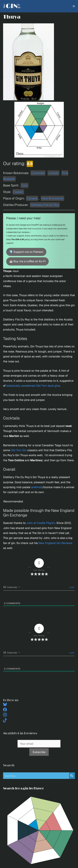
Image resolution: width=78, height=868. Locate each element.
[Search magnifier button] (72, 776)
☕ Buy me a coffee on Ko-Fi (27, 261)
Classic (18, 192)
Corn (25, 185)
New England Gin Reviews (55, 543)
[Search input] (36, 776)
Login (71, 587)
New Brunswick (52, 198)
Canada (32, 198)
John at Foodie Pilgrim (41, 523)
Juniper (53, 173)
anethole (37, 487)
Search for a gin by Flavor (23, 788)
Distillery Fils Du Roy (45, 205)
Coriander (38, 173)
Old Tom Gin (19, 450)
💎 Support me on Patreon (26, 252)
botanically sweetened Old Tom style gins (33, 386)
